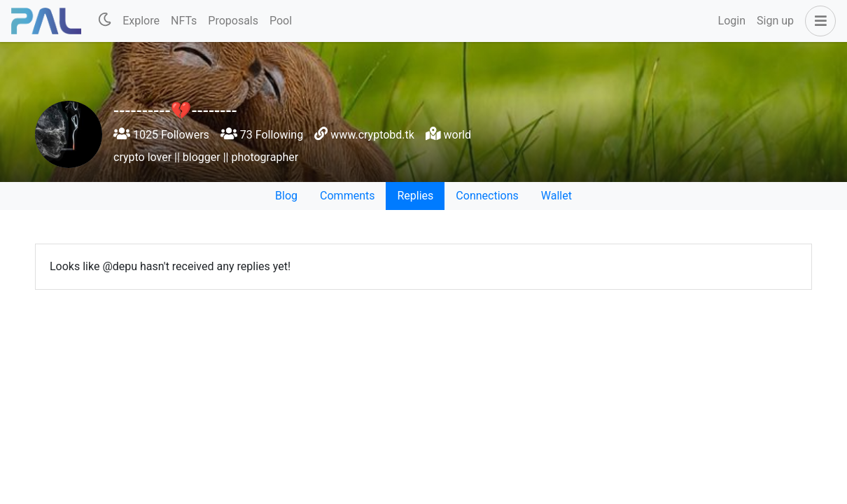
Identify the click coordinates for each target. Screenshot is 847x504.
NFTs (184, 21)
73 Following (262, 135)
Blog (286, 196)
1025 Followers (161, 135)
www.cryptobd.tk (372, 135)
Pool (281, 21)
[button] (818, 21)
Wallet (556, 196)
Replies (415, 196)
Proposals (233, 21)
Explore (141, 21)
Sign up (775, 21)
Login (732, 21)
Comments (347, 196)
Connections (487, 196)
